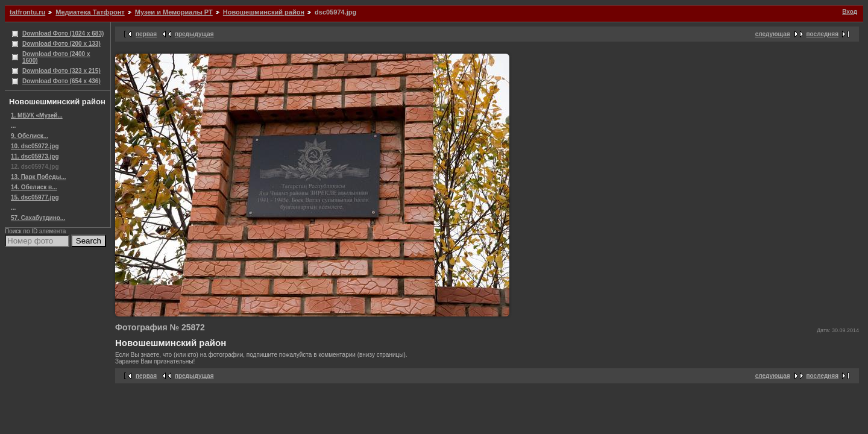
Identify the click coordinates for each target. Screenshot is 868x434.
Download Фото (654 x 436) (61, 81)
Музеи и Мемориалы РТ (174, 12)
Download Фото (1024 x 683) (63, 33)
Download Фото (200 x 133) (61, 44)
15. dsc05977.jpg (35, 197)
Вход (850, 12)
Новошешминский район (264, 12)
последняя (822, 34)
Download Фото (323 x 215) (61, 71)
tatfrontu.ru (27, 12)
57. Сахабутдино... (38, 218)
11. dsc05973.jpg (35, 156)
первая (146, 34)
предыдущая (194, 34)
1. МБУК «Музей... (37, 115)
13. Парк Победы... (39, 177)
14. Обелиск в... (34, 187)
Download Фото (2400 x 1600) (56, 57)
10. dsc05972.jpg (35, 146)
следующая (773, 34)
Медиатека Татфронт (90, 12)
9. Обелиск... (30, 136)
